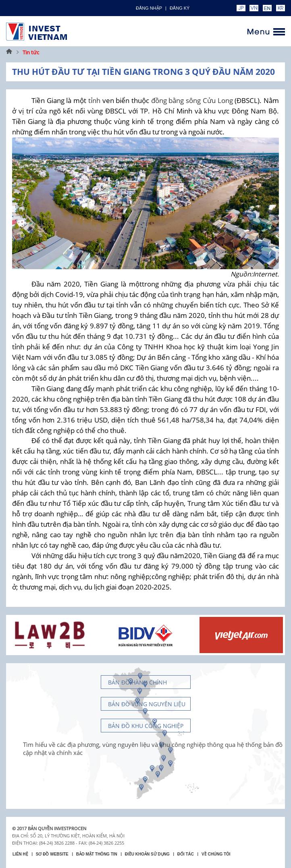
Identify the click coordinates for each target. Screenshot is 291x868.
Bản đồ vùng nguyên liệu (147, 704)
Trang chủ (9, 52)
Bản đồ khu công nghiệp (146, 726)
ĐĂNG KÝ (180, 8)
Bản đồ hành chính (137, 682)
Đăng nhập (149, 8)
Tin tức (31, 52)
